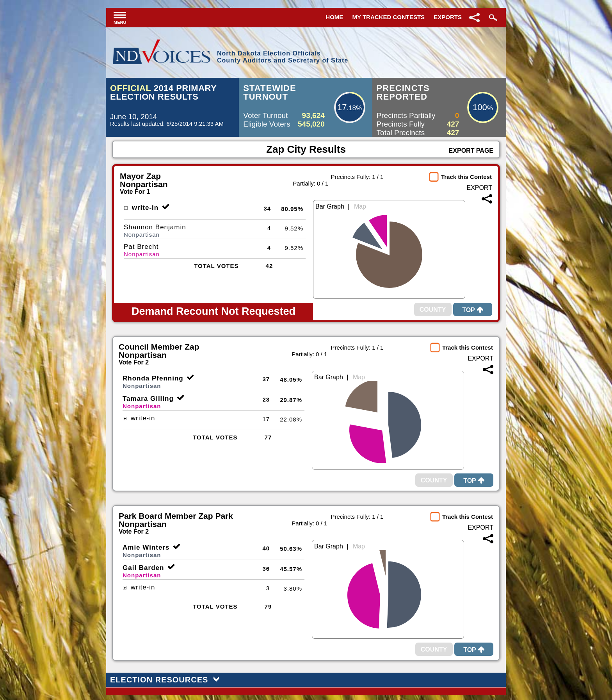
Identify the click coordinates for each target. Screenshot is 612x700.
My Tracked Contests (389, 17)
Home (334, 17)
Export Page (471, 151)
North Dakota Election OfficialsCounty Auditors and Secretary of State (283, 57)
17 (342, 107)
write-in (141, 208)
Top (473, 310)
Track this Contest (466, 177)
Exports (448, 17)
